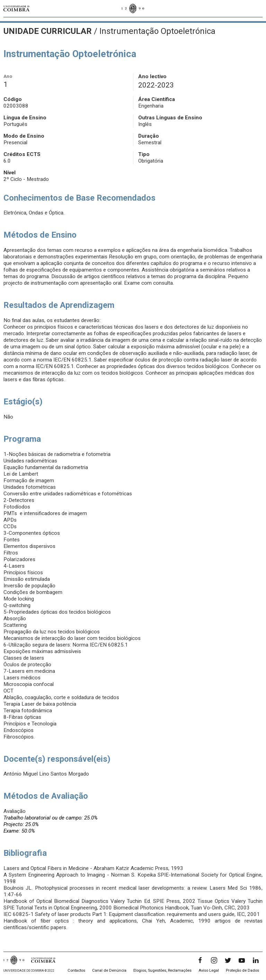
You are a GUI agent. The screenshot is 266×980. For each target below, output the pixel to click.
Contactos (76, 970)
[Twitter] (228, 960)
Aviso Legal (209, 970)
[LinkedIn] (256, 960)
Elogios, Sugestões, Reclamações (162, 970)
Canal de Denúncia (109, 970)
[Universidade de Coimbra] (16, 8)
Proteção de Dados (242, 970)
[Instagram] (214, 960)
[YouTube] (242, 960)
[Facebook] (200, 960)
